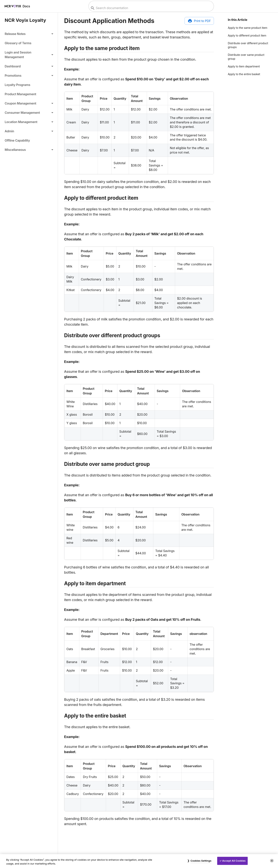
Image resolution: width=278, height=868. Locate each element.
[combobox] (151, 8)
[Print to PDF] (199, 21)
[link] (29, 43)
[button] (29, 34)
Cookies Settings (201, 861)
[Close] (272, 861)
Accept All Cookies (234, 861)
